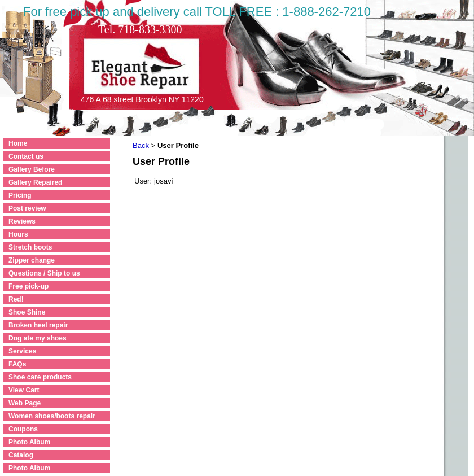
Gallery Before (32, 169)
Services (22, 351)
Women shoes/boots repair (52, 416)
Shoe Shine (27, 312)
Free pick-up (28, 286)
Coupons (23, 429)
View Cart (24, 390)
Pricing (20, 195)
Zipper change (32, 260)
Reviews (22, 221)
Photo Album (29, 442)
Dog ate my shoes (38, 338)
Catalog (21, 455)
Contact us (26, 156)
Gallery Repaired (35, 182)
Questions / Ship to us (44, 273)
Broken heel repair (38, 325)
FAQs (17, 364)
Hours (18, 234)
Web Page (25, 403)
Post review (27, 208)
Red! (16, 299)
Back (141, 145)
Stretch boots (30, 247)
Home (18, 143)
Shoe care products (40, 377)
